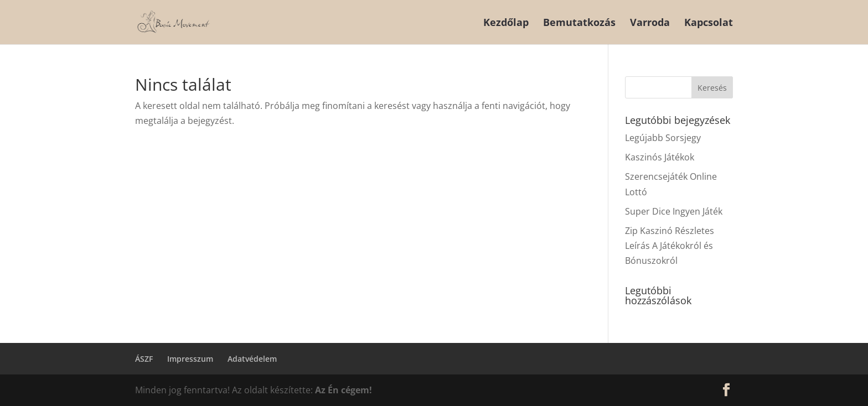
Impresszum (190, 359)
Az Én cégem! (343, 390)
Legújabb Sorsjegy (663, 138)
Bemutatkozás (579, 24)
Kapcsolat (709, 24)
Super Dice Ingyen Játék (674, 211)
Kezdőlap (506, 24)
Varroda (650, 24)
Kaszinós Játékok (660, 157)
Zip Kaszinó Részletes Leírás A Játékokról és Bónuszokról (670, 246)
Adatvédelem (252, 359)
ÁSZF (144, 359)
